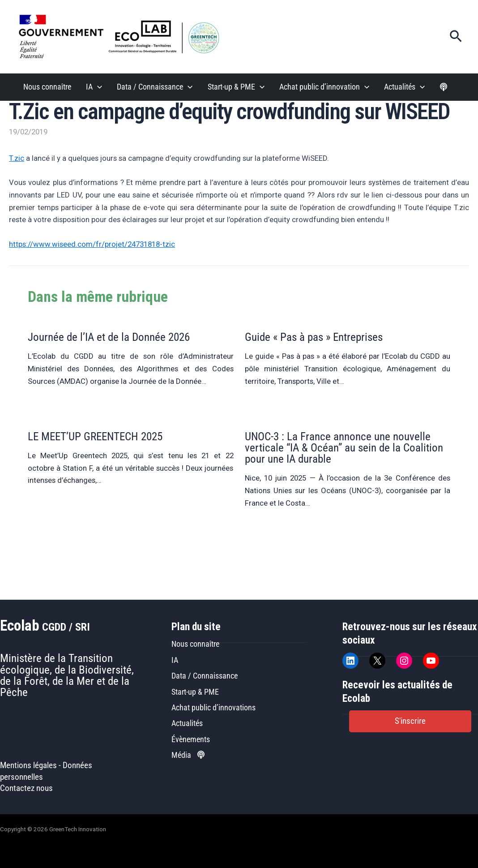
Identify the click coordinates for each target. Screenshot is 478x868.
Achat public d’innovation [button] (324, 87)
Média (188, 755)
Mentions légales (28, 765)
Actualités (187, 723)
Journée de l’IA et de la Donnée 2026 (109, 337)
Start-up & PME (195, 692)
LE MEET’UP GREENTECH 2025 (95, 436)
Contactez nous (26, 788)
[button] (456, 37)
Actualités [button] (404, 87)
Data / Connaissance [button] (155, 87)
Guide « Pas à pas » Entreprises (314, 337)
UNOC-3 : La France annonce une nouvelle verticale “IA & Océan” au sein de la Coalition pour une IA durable (344, 448)
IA (175, 660)
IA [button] (94, 87)
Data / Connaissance (205, 676)
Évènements (191, 739)
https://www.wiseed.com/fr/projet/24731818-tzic (92, 244)
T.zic (17, 158)
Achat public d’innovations (213, 707)
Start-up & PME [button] (236, 87)
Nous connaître (47, 87)
